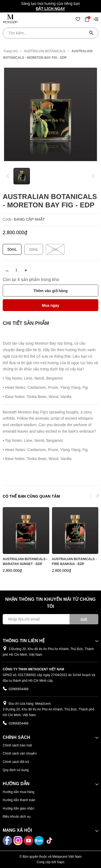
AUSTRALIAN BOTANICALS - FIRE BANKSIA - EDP (74, 562)
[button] (97, 497)
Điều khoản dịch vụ (17, 817)
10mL (34, 249)
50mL (12, 249)
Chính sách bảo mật (17, 745)
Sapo (61, 862)
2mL (55, 249)
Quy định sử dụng (16, 770)
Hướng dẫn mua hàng (18, 792)
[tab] (26, 323)
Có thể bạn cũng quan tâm (31, 496)
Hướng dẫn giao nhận (18, 808)
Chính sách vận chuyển (20, 753)
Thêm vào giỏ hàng (50, 291)
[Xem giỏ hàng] (87, 19)
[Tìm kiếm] (92, 33)
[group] (50, 114)
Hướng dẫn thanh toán (19, 800)
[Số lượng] (16, 270)
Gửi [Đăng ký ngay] (84, 619)
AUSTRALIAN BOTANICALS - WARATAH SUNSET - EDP (25, 562)
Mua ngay (50, 305)
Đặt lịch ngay (50, 9)
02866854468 (18, 689)
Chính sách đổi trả (16, 762)
